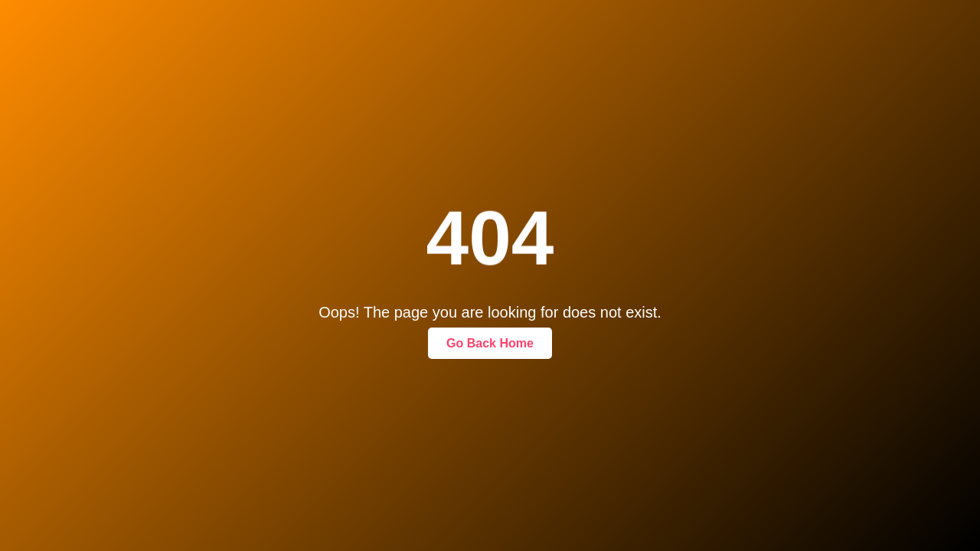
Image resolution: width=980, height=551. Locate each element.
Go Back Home (490, 343)
